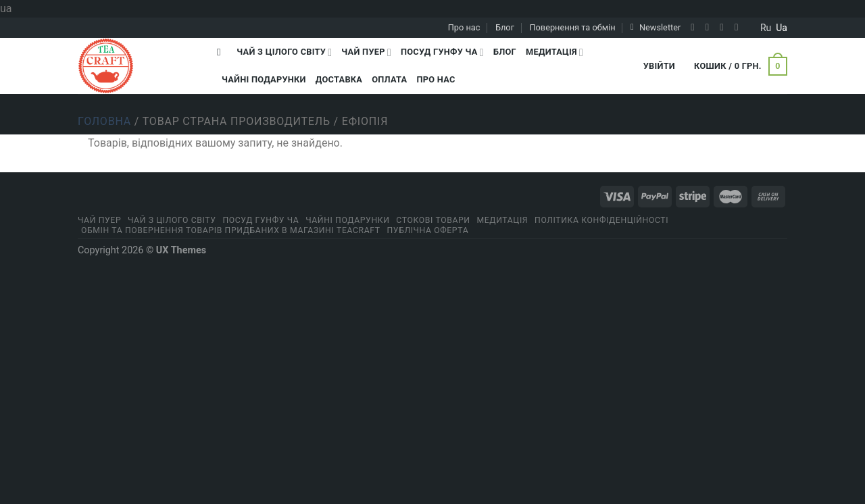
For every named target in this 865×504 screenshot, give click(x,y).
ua (782, 28)
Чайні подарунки (264, 79)
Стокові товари (433, 220)
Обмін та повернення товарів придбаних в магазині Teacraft (231, 230)
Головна (104, 121)
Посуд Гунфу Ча (442, 52)
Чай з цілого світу (284, 52)
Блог (505, 27)
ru (766, 28)
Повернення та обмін (572, 27)
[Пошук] (222, 52)
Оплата (389, 79)
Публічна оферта (428, 230)
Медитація (554, 52)
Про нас (464, 27)
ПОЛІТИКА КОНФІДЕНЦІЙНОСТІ (601, 220)
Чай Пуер (366, 52)
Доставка (339, 79)
